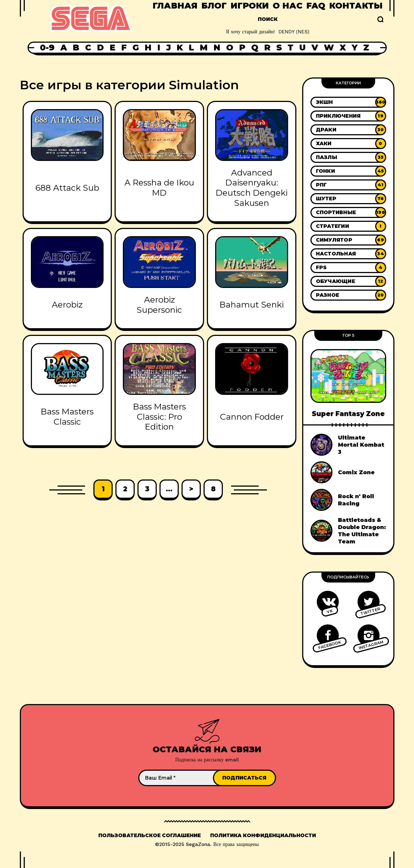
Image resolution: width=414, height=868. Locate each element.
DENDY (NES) (294, 32)
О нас (288, 6)
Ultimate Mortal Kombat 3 (361, 445)
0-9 (47, 48)
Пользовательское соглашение (150, 835)
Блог (214, 6)
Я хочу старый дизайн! (250, 32)
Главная (175, 6)
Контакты (356, 6)
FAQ (316, 6)
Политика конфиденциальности (263, 835)
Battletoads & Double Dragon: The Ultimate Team (362, 531)
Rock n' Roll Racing (356, 500)
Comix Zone (356, 472)
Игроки (250, 6)
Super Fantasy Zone (348, 414)
